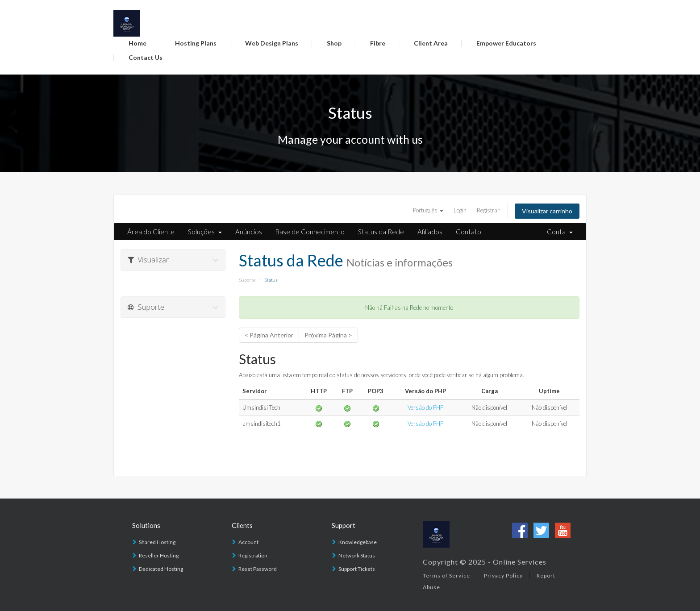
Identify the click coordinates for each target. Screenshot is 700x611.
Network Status (357, 555)
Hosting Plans (196, 43)
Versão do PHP (425, 407)
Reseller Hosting (159, 555)
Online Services (520, 562)
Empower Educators (506, 43)
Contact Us (146, 57)
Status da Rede (381, 232)
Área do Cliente (151, 232)
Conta (560, 232)
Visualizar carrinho (547, 211)
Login (460, 210)
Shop (334, 43)
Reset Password (258, 569)
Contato (469, 232)
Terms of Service (446, 576)
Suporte (247, 280)
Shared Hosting (157, 542)
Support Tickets (357, 569)
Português (428, 210)
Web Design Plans (272, 43)
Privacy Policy (503, 576)
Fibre (378, 43)
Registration (253, 555)
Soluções (205, 232)
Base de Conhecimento (310, 232)
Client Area (431, 43)
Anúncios (249, 232)
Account (248, 542)
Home (137, 43)
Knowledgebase (358, 542)
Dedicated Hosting (161, 569)
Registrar (488, 210)
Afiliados (430, 232)
